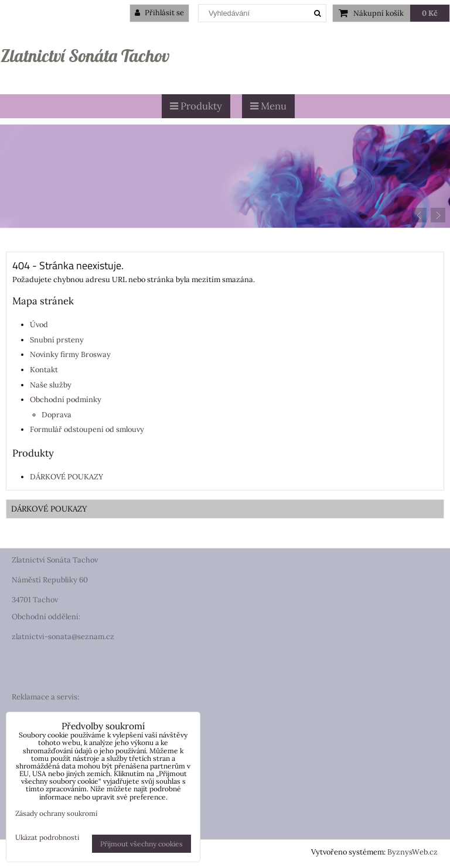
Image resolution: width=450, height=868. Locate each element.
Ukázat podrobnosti (47, 837)
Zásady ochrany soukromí (56, 813)
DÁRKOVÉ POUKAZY (67, 477)
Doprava (57, 415)
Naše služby (51, 385)
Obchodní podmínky (66, 399)
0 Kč (430, 13)
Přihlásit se (159, 13)
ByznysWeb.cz (412, 852)
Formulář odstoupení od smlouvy (87, 429)
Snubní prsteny (57, 340)
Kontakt (44, 370)
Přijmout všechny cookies (142, 844)
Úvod (39, 325)
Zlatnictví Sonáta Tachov (85, 56)
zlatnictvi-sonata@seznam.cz (63, 637)
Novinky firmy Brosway (70, 354)
